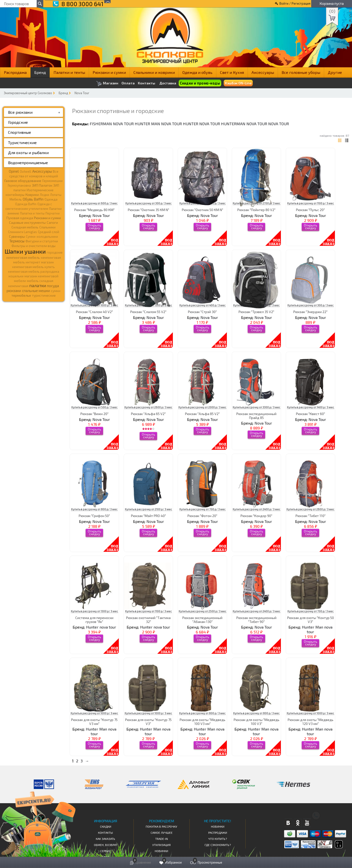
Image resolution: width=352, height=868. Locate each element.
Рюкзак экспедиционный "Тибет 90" (256, 620)
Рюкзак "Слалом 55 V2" (148, 312)
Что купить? (218, 839)
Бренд (40, 72)
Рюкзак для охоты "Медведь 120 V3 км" (311, 721)
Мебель (16, 199)
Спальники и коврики (154, 72)
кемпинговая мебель (23, 257)
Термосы (17, 241)
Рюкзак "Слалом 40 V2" (94, 312)
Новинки (161, 851)
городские (55, 252)
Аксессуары (263, 72)
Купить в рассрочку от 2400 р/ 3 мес (257, 509)
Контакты (147, 83)
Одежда (51, 199)
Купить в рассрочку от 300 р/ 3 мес (148, 203)
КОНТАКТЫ (105, 833)
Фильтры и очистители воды (33, 246)
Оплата (128, 83)
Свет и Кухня (232, 72)
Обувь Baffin (33, 199)
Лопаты (56, 195)
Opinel (14, 171)
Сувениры (17, 236)
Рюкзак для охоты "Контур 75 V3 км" (94, 721)
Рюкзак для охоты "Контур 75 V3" (148, 721)
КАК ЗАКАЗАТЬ (105, 839)
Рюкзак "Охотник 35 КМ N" (148, 210)
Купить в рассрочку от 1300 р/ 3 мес (148, 305)
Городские (18, 122)
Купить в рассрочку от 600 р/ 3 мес (94, 203)
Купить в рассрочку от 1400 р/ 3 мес (311, 407)
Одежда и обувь (197, 72)
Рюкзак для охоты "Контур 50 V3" (311, 620)
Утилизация (161, 845)
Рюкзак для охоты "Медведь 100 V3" (257, 721)
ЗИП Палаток (42, 185)
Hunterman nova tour (244, 124)
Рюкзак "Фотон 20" (202, 516)
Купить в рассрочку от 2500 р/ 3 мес (203, 611)
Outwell (26, 171)
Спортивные (20, 132)
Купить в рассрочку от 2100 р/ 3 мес (148, 509)
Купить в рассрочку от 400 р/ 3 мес (203, 203)
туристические (44, 295)
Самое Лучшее (162, 833)
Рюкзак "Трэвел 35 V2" (256, 312)
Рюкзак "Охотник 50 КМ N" (203, 210)
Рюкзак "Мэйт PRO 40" (148, 516)
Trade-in (162, 839)
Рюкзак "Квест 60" (311, 414)
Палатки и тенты (69, 72)
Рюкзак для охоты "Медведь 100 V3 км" (203, 721)
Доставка (168, 83)
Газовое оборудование (23, 181)
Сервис (105, 851)
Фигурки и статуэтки (42, 241)
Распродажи (218, 833)
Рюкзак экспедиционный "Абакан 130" (202, 620)
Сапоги (52, 222)
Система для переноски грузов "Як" (94, 620)
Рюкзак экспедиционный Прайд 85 (256, 416)
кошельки (16, 276)
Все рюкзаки (20, 112)
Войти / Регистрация (295, 3)
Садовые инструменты (27, 222)
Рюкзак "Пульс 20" (310, 210)
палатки (38, 285)
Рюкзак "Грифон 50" (94, 516)
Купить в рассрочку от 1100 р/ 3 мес (311, 203)
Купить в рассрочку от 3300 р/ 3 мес (257, 407)
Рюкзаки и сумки (109, 72)
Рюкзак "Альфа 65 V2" (148, 414)
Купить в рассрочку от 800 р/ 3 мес (256, 305)
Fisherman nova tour (112, 124)
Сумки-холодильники (42, 237)
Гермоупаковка (19, 185)
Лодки (44, 195)
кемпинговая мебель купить (33, 267)
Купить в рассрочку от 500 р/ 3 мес (94, 407)
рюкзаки (14, 291)
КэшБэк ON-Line (238, 83)
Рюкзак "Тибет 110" (311, 516)
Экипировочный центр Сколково (28, 93)
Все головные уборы (301, 72)
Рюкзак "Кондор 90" (256, 516)
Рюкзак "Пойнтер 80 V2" (256, 210)
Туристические (22, 142)
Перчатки (53, 213)
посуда (53, 286)
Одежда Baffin (26, 204)
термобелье (21, 295)
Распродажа (15, 72)
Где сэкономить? (218, 845)
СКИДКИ (106, 826)
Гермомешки (52, 181)
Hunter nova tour (201, 124)
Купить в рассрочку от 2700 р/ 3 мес (257, 203)
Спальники (47, 227)
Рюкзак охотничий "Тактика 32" (148, 620)
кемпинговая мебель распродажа (34, 271)
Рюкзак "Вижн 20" (94, 414)
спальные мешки (36, 291)
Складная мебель (25, 227)
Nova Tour (82, 93)
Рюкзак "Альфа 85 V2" (202, 414)
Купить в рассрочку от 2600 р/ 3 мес (148, 407)
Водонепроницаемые (28, 163)
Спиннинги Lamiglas (22, 232)
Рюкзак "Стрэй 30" (202, 312)
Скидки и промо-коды (200, 83)
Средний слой (49, 232)
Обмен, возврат (106, 845)
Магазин (107, 84)
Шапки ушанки (25, 251)
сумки (56, 291)
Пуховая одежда (20, 218)
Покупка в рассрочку (161, 826)
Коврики (32, 195)
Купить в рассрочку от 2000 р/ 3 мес (202, 407)
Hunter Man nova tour (158, 124)
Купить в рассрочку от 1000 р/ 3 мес (94, 305)
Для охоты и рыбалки (28, 152)
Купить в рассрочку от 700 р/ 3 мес (203, 509)
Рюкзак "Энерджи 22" (310, 312)
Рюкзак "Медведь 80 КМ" (94, 210)
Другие (335, 72)
